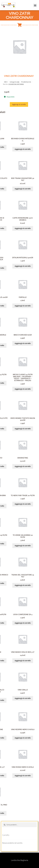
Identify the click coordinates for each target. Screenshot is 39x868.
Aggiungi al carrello (19, 104)
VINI (18, 82)
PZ (30, 82)
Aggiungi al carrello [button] (23, 149)
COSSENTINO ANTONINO (16, 84)
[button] (4, 7)
